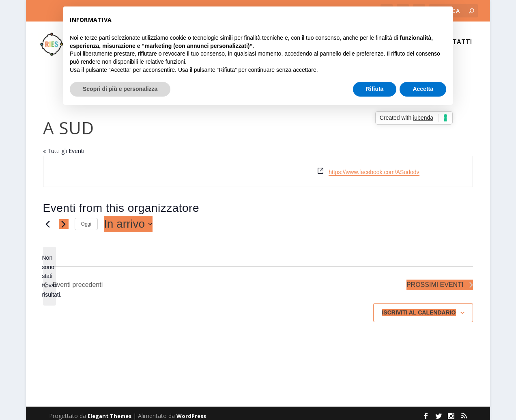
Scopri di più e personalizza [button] (120, 89)
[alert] (49, 271)
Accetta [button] (423, 89)
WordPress (191, 411)
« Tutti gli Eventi (64, 145)
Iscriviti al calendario (419, 307)
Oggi (86, 219)
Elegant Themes (110, 411)
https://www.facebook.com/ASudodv (374, 167)
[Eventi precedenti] (48, 219)
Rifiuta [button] (375, 89)
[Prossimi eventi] (64, 219)
